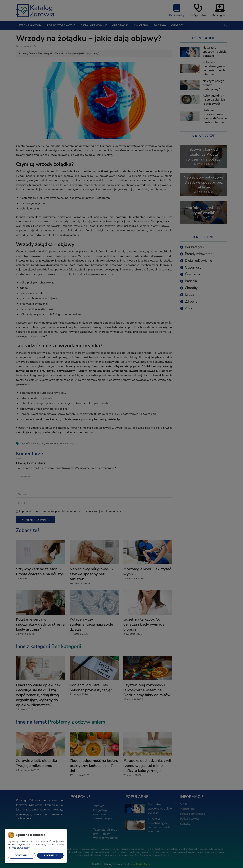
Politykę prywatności (19, 848)
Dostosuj (22, 856)
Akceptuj (50, 856)
